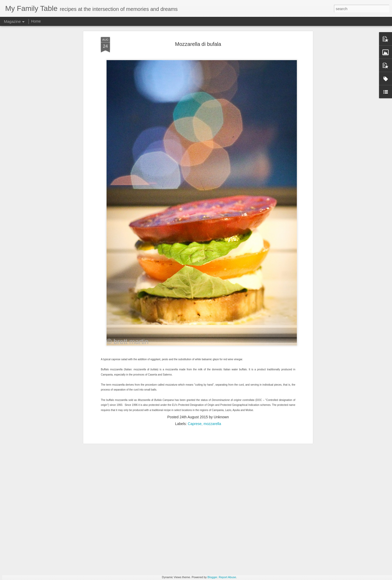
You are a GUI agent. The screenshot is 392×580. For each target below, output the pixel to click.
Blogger (212, 577)
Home (36, 21)
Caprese (195, 383)
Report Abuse (227, 577)
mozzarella (212, 383)
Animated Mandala (161, 515)
